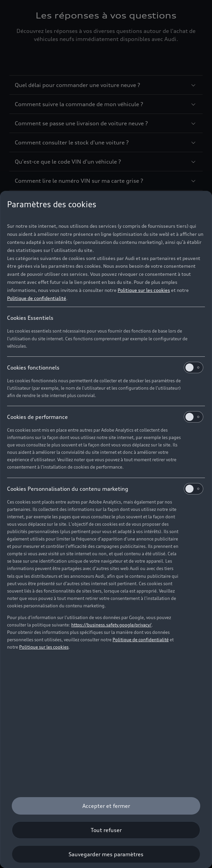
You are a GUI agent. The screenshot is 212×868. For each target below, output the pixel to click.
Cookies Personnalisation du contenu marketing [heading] (105, 489)
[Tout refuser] (106, 830)
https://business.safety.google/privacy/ (111, 625)
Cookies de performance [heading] (105, 417)
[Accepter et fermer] (106, 806)
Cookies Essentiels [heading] (30, 318)
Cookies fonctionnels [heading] (105, 367)
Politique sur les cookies (144, 290)
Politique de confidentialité (37, 298)
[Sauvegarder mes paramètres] (106, 854)
